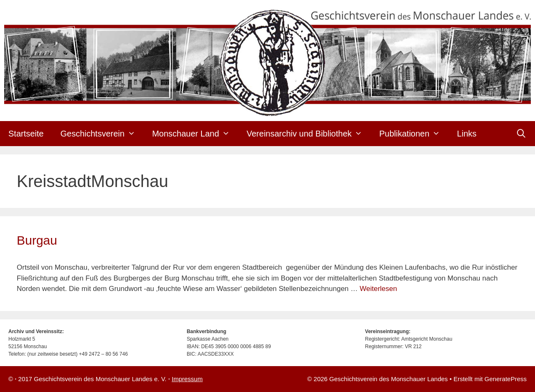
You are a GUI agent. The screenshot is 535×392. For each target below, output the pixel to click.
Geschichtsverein (102, 134)
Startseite (26, 134)
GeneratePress (506, 379)
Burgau (37, 240)
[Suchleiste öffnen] (521, 134)
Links (467, 134)
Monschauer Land (195, 134)
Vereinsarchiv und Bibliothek (309, 134)
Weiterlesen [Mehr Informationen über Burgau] (378, 289)
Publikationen (414, 134)
